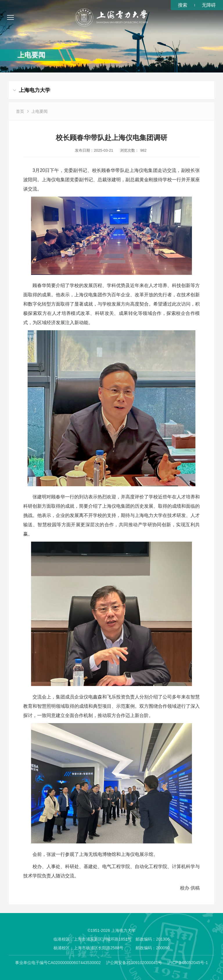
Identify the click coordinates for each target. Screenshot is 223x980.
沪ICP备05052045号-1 (188, 963)
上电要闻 (39, 111)
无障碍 (209, 5)
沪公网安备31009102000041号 (134, 963)
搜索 (183, 5)
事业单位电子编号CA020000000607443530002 (58, 963)
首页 (20, 111)
